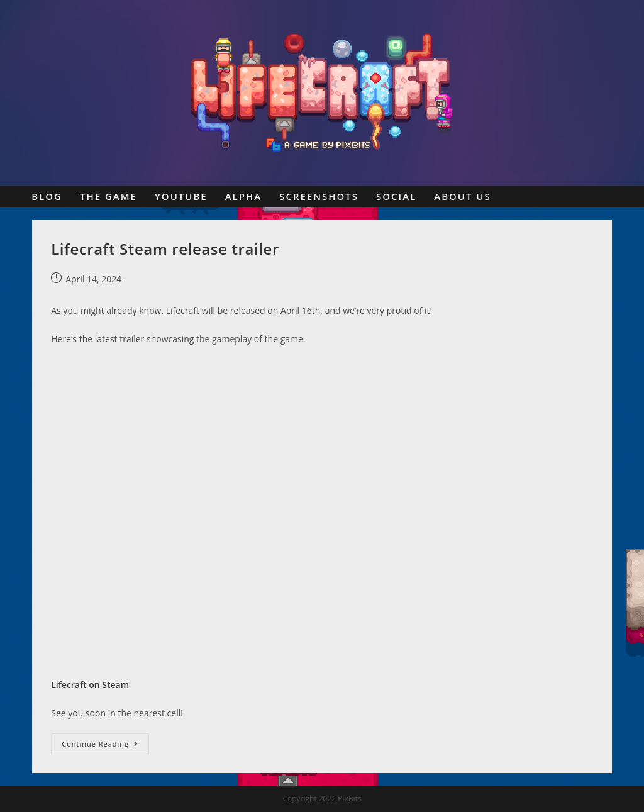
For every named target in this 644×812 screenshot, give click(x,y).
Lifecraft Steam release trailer (165, 249)
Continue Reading (105, 746)
